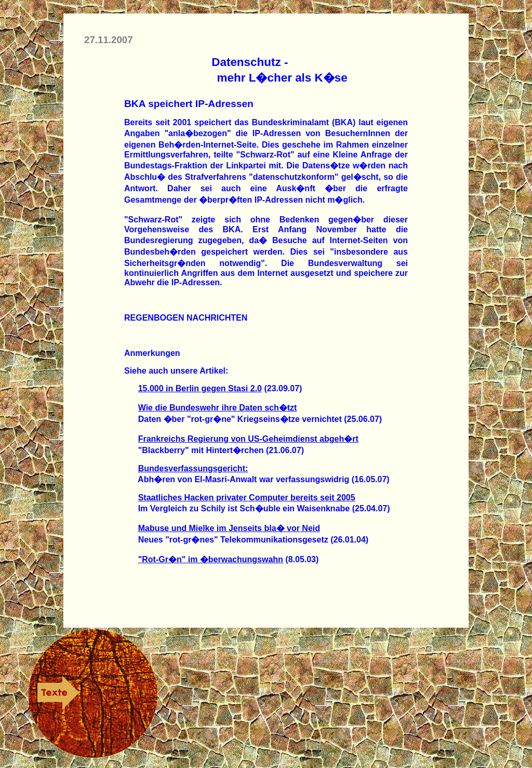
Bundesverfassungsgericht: (193, 468)
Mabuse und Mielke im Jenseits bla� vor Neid (229, 528)
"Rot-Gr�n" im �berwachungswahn (211, 559)
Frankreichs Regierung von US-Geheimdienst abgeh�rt (248, 439)
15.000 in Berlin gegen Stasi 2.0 (200, 388)
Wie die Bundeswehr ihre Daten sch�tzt (218, 408)
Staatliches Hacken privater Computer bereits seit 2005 (247, 498)
